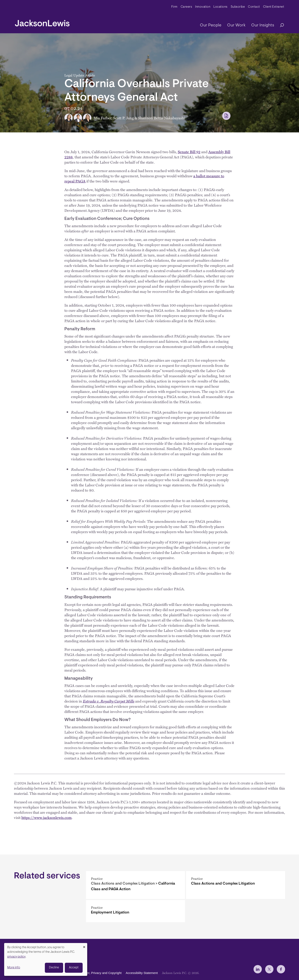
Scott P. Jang (123, 118)
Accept (74, 968)
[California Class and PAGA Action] (135, 885)
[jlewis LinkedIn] (258, 969)
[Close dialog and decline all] (84, 946)
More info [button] (14, 968)
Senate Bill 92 (189, 152)
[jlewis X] (269, 969)
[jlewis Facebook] (281, 969)
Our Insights (263, 25)
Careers (186, 7)
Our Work (236, 25)
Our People (211, 25)
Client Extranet (274, 7)
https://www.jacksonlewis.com (47, 817)
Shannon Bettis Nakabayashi (161, 118)
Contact (254, 7)
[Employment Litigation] (135, 911)
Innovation (203, 7)
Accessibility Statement (142, 973)
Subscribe (238, 7)
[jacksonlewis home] (42, 22)
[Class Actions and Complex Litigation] (236, 885)
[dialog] (46, 959)
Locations (221, 7)
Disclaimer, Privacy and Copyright (98, 973)
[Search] (280, 25)
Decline (54, 968)
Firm (174, 7)
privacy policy (16, 957)
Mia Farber (102, 118)
